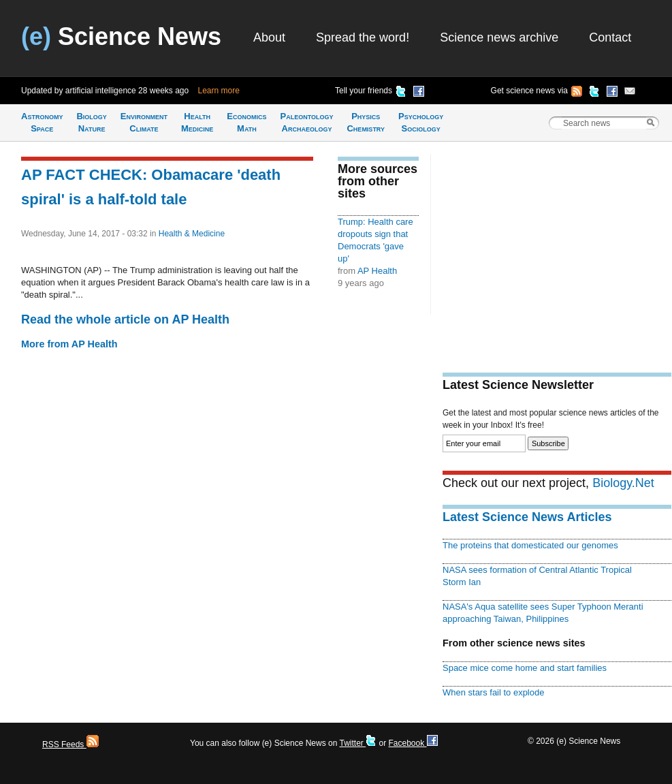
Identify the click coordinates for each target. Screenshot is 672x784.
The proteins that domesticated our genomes (530, 545)
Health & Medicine (192, 234)
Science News (121, 36)
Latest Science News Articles (527, 517)
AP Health (377, 271)
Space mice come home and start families (525, 668)
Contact (610, 37)
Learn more (219, 91)
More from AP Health (69, 344)
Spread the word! (363, 37)
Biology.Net (623, 483)
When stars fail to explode (493, 692)
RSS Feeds (70, 744)
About (269, 37)
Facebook (413, 743)
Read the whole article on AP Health (125, 319)
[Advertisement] (557, 249)
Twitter (358, 743)
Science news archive (499, 37)
